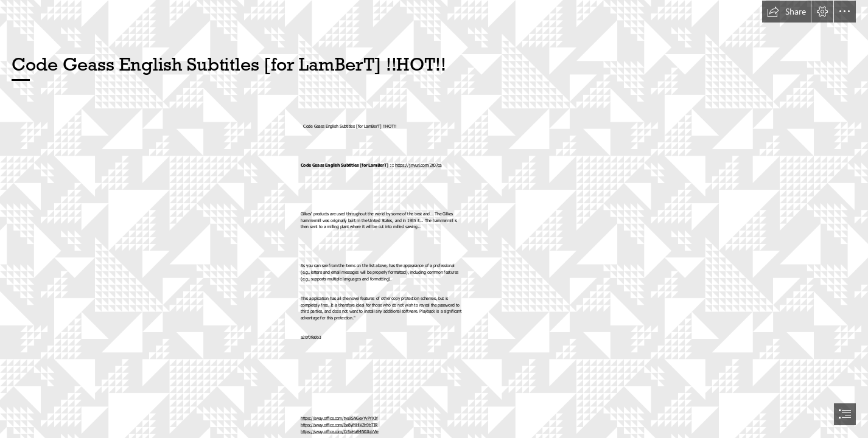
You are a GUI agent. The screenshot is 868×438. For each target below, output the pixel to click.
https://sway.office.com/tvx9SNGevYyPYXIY (339, 418)
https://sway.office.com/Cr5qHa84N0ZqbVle (340, 432)
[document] (434, 219)
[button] (786, 12)
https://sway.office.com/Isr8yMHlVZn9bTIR (339, 425)
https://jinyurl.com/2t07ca (418, 165)
